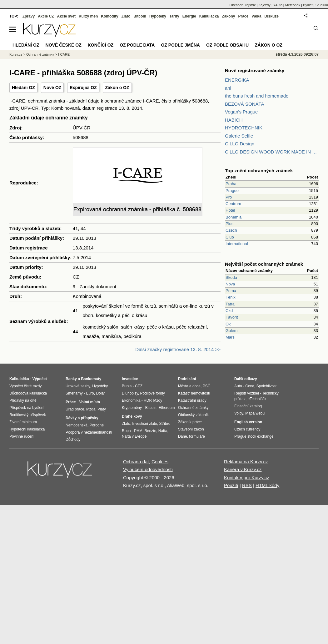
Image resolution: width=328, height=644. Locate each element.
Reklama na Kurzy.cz (246, 462)
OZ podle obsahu (227, 45)
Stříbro (165, 424)
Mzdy (158, 400)
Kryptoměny (132, 408)
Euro (90, 393)
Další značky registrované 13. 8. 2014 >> (178, 349)
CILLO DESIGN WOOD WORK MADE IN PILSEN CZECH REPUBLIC (272, 152)
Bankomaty (91, 379)
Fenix (231, 297)
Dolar (100, 393)
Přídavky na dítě (23, 400)
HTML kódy (267, 485)
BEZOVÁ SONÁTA (245, 104)
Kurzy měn (88, 16)
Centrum (233, 204)
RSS (247, 485)
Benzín (150, 431)
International (237, 244)
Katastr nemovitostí (194, 393)
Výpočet (40, 379)
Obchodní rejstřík (243, 5)
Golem (231, 331)
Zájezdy (264, 5)
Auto (238, 386)
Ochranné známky (40, 54)
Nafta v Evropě (134, 436)
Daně (183, 436)
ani (228, 88)
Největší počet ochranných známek (264, 264)
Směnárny (74, 393)
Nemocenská (77, 425)
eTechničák (257, 399)
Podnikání (187, 379)
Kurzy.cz (16, 54)
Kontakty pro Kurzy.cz (247, 478)
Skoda (231, 277)
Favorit (232, 317)
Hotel (230, 210)
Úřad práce (75, 409)
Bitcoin (140, 16)
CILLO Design (240, 144)
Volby (239, 413)
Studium (322, 5)
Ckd (229, 311)
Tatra (230, 304)
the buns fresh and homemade (257, 96)
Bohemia (234, 217)
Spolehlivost (267, 386)
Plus (229, 224)
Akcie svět (66, 16)
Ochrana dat (136, 462)
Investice (130, 379)
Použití (231, 485)
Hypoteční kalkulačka (27, 429)
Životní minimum (23, 422)
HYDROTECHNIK (244, 128)
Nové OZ (52, 88)
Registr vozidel (247, 393)
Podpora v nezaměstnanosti (89, 432)
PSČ (207, 386)
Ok (228, 324)
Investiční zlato (144, 424)
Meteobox (293, 5)
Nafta (163, 431)
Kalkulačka (209, 16)
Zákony (228, 16)
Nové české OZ (64, 45)
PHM (138, 431)
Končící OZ (101, 45)
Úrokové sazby (78, 386)
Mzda (91, 409)
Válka (256, 16)
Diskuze (272, 16)
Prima (231, 291)
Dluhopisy (130, 393)
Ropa (126, 431)
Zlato (126, 16)
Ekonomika (131, 400)
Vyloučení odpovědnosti (148, 469)
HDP (147, 400)
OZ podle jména (180, 45)
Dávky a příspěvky (82, 418)
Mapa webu (255, 413)
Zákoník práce (190, 422)
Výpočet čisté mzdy (25, 386)
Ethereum (166, 408)
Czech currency (247, 429)
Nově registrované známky (255, 70)
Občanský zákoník (193, 415)
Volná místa (89, 402)
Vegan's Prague (241, 112)
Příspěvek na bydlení (27, 408)
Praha (231, 184)
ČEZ (139, 386)
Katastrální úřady (192, 400)
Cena (250, 386)
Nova (230, 284)
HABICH (234, 120)
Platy (102, 409)
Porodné (97, 425)
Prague (232, 191)
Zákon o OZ (117, 88)
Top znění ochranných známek (259, 171)
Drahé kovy (132, 416)
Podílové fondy (152, 393)
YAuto (278, 5)
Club (230, 237)
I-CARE (64, 54)
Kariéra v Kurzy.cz (243, 469)
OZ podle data (137, 45)
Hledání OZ (23, 88)
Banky (71, 379)
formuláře (197, 436)
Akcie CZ (46, 16)
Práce (244, 16)
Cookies (160, 462)
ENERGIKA (237, 80)
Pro (229, 197)
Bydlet (308, 5)
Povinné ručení (22, 436)
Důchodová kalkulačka (28, 393)
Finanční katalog (248, 406)
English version (248, 422)
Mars (230, 337)
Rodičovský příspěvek (28, 415)
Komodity (109, 16)
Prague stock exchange (254, 436)
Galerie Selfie (239, 136)
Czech (231, 230)
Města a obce (189, 386)
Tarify (174, 16)
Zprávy (29, 16)
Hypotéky (158, 16)
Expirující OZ (83, 88)
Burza (127, 386)
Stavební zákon (191, 429)
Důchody (73, 440)
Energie (189, 16)
